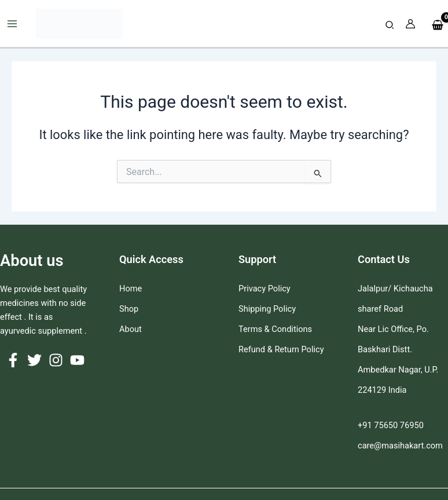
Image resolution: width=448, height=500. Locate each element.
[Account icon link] (410, 24)
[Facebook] (13, 360)
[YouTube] (77, 360)
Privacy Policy (265, 289)
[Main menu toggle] (12, 24)
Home (131, 289)
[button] (390, 25)
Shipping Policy (267, 309)
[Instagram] (56, 360)
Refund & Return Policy (281, 349)
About (131, 329)
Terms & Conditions (275, 329)
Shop (129, 309)
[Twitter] (34, 360)
